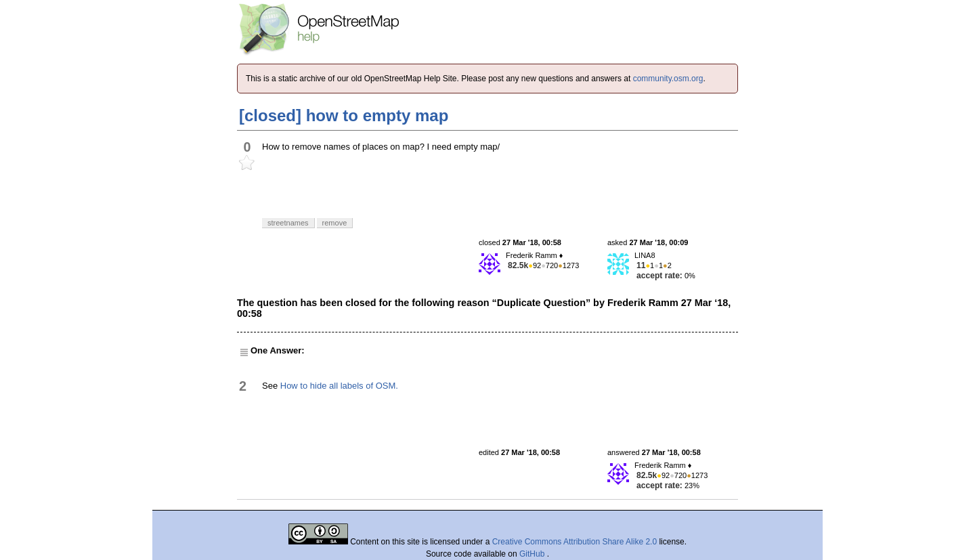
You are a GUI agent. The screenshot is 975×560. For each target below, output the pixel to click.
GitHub (533, 554)
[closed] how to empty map (344, 115)
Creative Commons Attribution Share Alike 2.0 (575, 542)
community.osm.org (668, 79)
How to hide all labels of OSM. (339, 386)
